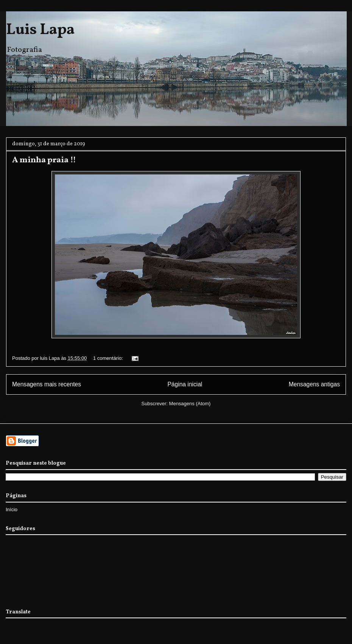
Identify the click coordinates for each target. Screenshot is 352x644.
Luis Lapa (40, 30)
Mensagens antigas (314, 384)
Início (12, 509)
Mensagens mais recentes (47, 384)
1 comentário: (109, 358)
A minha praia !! (44, 160)
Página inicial (185, 384)
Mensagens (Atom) (190, 404)
